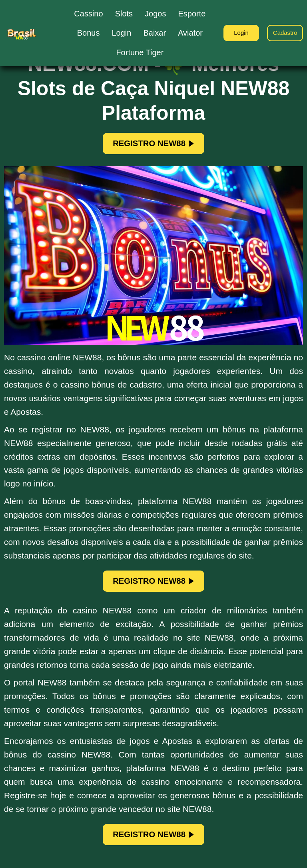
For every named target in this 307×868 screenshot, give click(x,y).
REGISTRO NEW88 (154, 145)
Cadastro (283, 33)
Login (235, 33)
